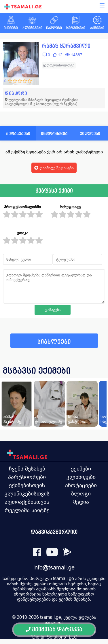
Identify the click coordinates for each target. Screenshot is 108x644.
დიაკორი (16, 93)
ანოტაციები (81, 485)
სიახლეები (54, 342)
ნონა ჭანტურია (78, 419)
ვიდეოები (90, 133)
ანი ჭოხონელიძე (49, 419)
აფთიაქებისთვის (27, 502)
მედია (81, 502)
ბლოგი (81, 493)
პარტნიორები (27, 477)
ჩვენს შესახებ (27, 469)
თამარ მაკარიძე (12, 419)
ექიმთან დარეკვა (54, 630)
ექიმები (81, 469)
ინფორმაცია (54, 133)
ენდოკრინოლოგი (59, 65)
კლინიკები (81, 477)
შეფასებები (18, 133)
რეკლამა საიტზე (27, 510)
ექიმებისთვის (27, 485)
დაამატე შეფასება (54, 168)
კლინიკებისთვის (27, 493)
